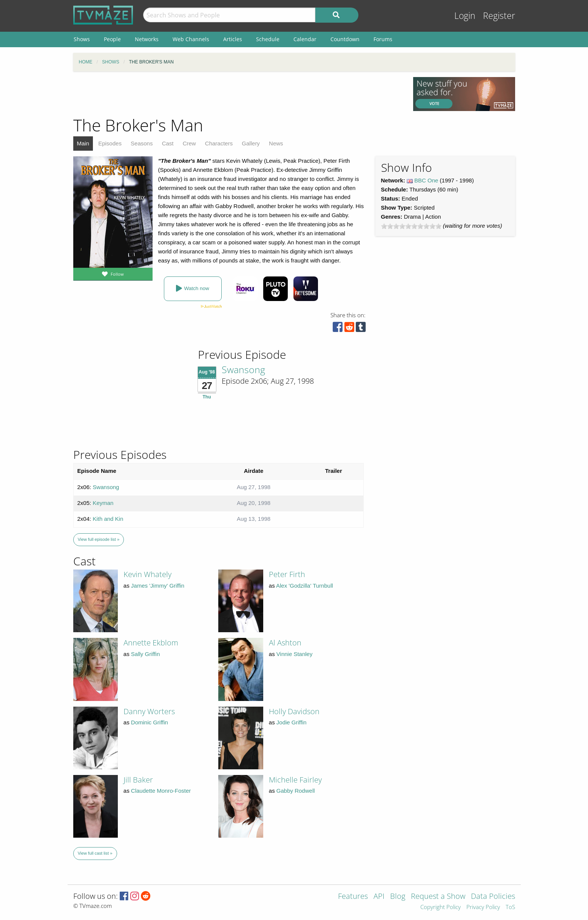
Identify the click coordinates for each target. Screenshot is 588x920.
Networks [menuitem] (147, 39)
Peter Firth (287, 574)
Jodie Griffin (292, 722)
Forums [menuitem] (383, 39)
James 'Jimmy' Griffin (158, 586)
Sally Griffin (145, 654)
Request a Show (438, 897)
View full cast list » (95, 853)
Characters (219, 143)
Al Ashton (285, 643)
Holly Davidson (294, 711)
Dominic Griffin (150, 722)
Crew (189, 143)
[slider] (411, 226)
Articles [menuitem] (233, 39)
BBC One (426, 180)
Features (353, 897)
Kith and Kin (108, 519)
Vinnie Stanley (295, 654)
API (379, 897)
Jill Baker (138, 780)
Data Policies (493, 897)
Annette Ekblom (151, 643)
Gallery (251, 143)
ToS (510, 907)
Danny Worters (149, 711)
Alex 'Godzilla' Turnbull (305, 586)
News (276, 143)
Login (465, 16)
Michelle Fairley (295, 780)
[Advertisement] (238, 94)
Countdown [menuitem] (345, 39)
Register (499, 16)
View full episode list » (99, 539)
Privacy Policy (483, 907)
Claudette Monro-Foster (161, 791)
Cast (168, 143)
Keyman (103, 503)
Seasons (142, 143)
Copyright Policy (441, 907)
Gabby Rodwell (296, 791)
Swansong (243, 369)
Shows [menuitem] (82, 39)
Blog (398, 897)
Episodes (110, 143)
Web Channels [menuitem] (191, 39)
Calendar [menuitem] (305, 39)
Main (83, 143)
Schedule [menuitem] (268, 39)
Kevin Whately (147, 574)
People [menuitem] (112, 39)
